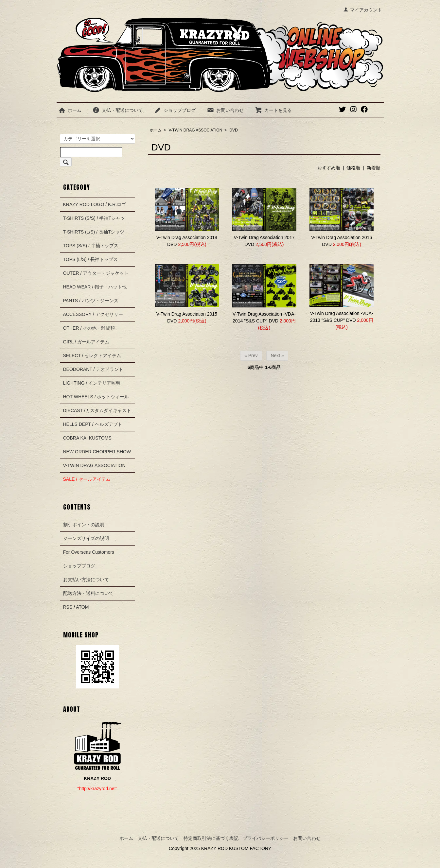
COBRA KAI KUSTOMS (87, 438)
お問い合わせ (225, 110)
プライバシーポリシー (266, 838)
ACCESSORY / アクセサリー (93, 314)
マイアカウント (363, 10)
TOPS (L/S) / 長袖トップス (91, 259)
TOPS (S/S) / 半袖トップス (91, 246)
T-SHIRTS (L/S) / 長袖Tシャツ (94, 232)
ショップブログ (175, 110)
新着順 (374, 168)
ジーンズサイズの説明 (86, 538)
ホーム (70, 110)
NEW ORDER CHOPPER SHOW (97, 452)
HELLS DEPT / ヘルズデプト (93, 424)
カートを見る (273, 110)
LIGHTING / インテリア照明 (92, 383)
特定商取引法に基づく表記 (211, 838)
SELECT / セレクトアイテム (92, 356)
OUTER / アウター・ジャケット (96, 273)
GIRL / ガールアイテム (86, 342)
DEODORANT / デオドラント (93, 369)
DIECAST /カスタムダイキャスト (97, 410)
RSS (68, 607)
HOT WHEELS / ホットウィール (96, 397)
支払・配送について (118, 110)
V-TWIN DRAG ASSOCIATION (196, 130)
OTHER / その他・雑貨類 (89, 328)
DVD (233, 130)
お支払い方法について (86, 580)
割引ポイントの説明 (84, 525)
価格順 (353, 168)
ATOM (82, 607)
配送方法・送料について (88, 593)
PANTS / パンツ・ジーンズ (91, 301)
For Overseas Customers (89, 552)
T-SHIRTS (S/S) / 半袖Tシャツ (94, 218)
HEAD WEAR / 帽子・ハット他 (95, 287)
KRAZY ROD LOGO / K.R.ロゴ (95, 204)
